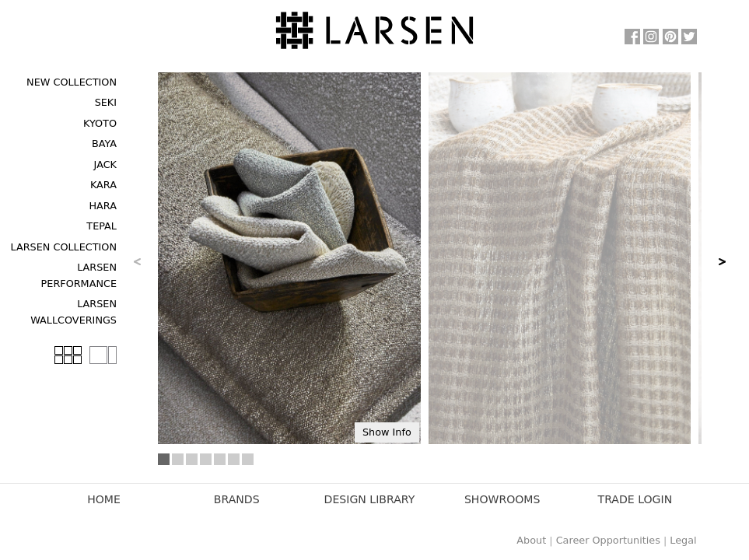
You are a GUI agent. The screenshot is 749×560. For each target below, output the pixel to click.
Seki (106, 102)
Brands (237, 499)
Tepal (101, 226)
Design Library (370, 499)
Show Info (387, 432)
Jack (105, 164)
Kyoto (100, 123)
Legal (683, 540)
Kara (103, 185)
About (531, 540)
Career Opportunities (608, 540)
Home (104, 499)
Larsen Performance (79, 275)
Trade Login (635, 499)
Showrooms (502, 499)
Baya (104, 143)
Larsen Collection (64, 247)
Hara (103, 206)
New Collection (72, 82)
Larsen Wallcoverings (73, 311)
